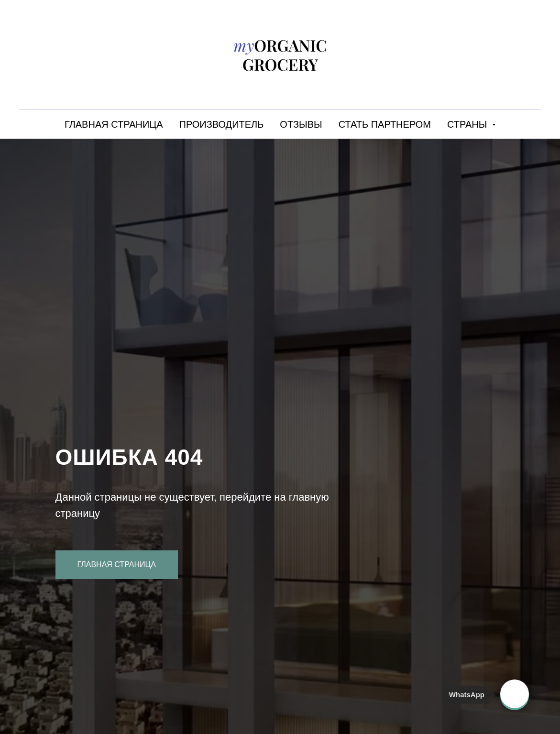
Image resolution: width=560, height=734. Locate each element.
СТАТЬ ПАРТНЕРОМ (385, 124)
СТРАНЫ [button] (468, 124)
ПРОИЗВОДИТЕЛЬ (222, 124)
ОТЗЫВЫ (301, 124)
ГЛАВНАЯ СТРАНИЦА (114, 124)
